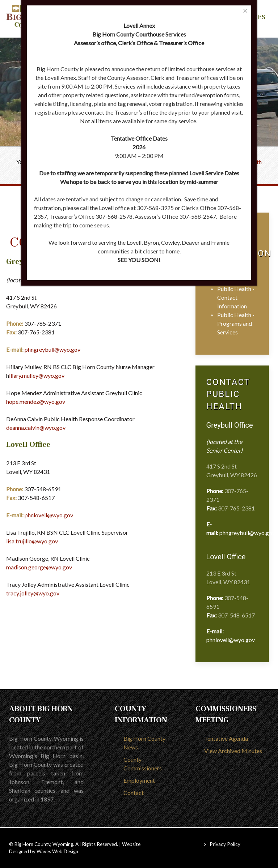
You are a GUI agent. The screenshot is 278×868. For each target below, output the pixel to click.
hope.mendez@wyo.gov (36, 401)
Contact (134, 793)
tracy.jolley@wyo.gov (33, 593)
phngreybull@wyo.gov (52, 349)
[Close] (245, 11)
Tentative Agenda (226, 738)
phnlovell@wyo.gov (49, 515)
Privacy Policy (225, 844)
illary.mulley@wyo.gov (37, 375)
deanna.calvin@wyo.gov (36, 427)
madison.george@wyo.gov (39, 567)
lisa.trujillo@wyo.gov (32, 541)
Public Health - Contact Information (236, 297)
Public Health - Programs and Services (236, 323)
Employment (139, 780)
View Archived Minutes (233, 751)
